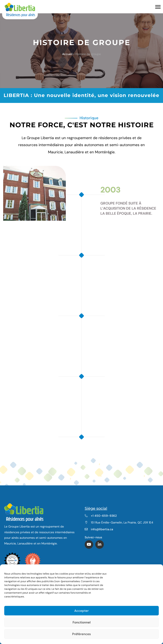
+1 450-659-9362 (104, 516)
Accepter (81, 611)
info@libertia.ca (102, 529)
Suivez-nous (94, 537)
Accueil (67, 54)
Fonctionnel (82, 622)
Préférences (81, 634)
